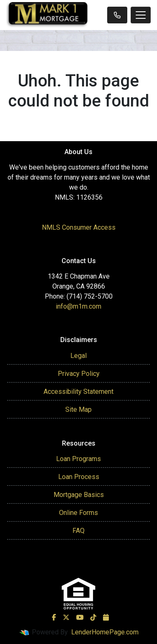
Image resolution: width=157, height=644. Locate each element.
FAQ (78, 531)
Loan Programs (78, 459)
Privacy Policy (79, 374)
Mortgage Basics (79, 495)
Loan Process (79, 477)
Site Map (78, 409)
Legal (78, 356)
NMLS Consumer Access (79, 227)
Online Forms (78, 513)
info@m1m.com (78, 306)
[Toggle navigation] (141, 15)
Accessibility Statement (78, 392)
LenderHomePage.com (105, 632)
